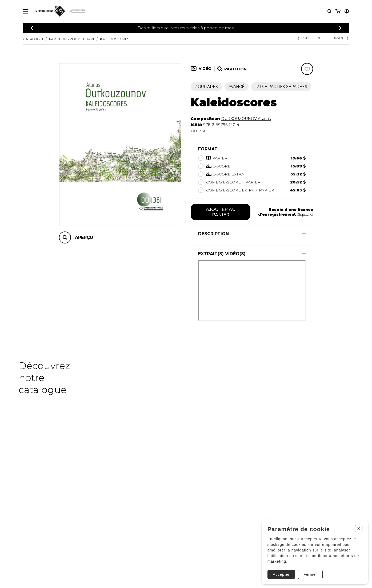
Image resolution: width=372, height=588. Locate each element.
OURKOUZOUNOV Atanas (246, 119)
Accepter (279, 570)
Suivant (338, 38)
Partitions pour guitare (79, 39)
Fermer (309, 570)
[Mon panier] (346, 11)
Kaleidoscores (129, 39)
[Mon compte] (338, 11)
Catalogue (35, 39)
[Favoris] (307, 69)
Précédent (304, 38)
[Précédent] (32, 28)
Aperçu (84, 237)
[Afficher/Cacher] (304, 235)
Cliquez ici (304, 215)
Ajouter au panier (221, 213)
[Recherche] (330, 11)
